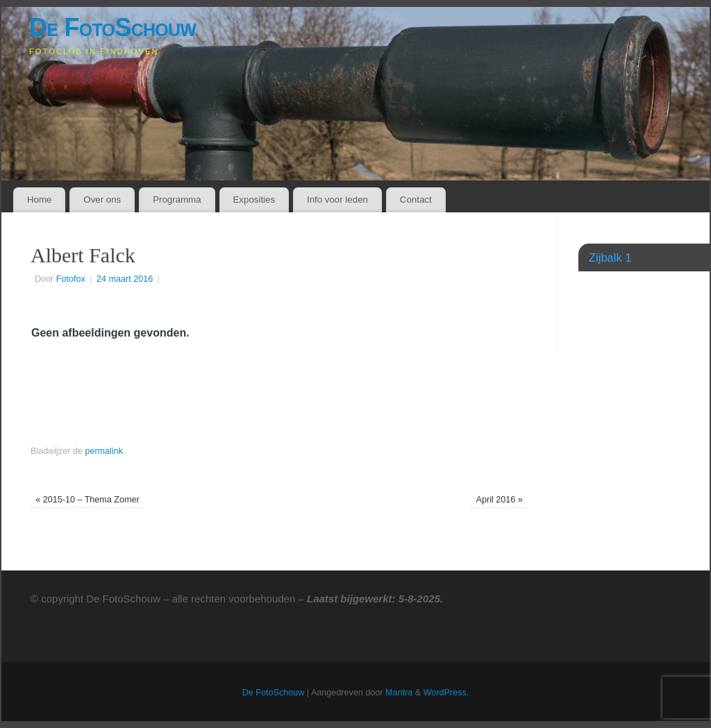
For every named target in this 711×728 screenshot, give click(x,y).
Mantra (399, 693)
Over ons (102, 200)
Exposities (254, 200)
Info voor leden (337, 200)
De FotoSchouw (112, 27)
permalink (104, 451)
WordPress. (446, 693)
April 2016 (500, 500)
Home (39, 200)
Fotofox (71, 279)
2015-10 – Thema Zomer (87, 500)
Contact (416, 200)
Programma (177, 200)
